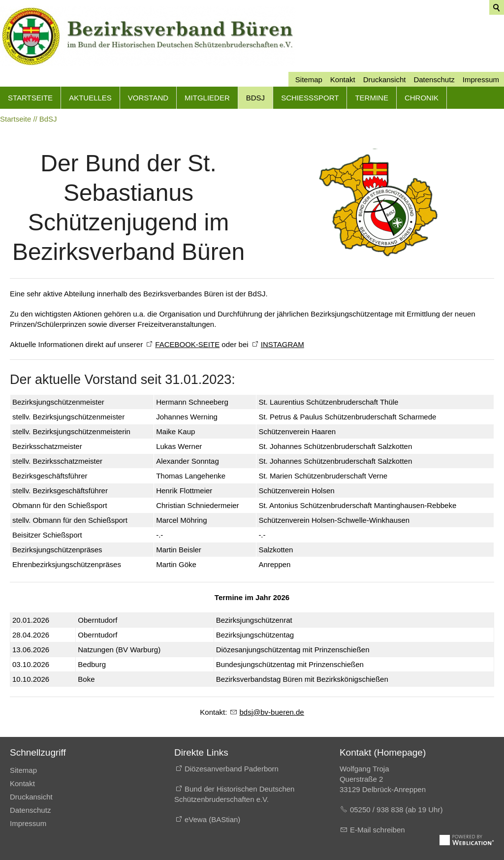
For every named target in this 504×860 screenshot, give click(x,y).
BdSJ (255, 98)
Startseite (30, 98)
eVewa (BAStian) (212, 819)
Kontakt (343, 80)
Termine (372, 98)
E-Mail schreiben (378, 830)
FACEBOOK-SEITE (187, 344)
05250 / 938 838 (378, 810)
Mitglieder (207, 98)
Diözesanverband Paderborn (232, 769)
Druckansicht (385, 80)
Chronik (422, 98)
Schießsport (310, 98)
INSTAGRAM (283, 344)
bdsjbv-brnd (272, 712)
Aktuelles (90, 98)
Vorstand (148, 98)
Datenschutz (434, 80)
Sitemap (309, 80)
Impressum (481, 80)
